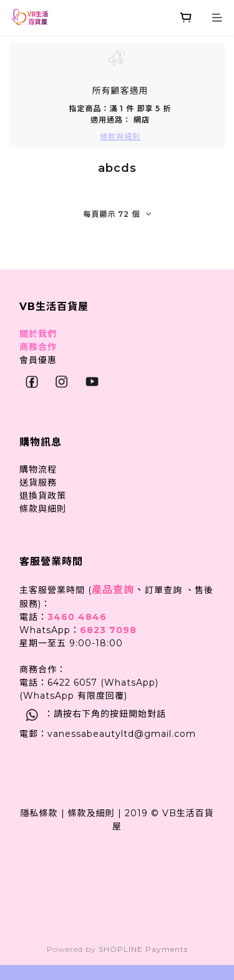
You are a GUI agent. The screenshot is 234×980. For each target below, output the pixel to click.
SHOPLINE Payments (143, 949)
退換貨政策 (43, 496)
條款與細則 (43, 509)
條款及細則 (91, 813)
